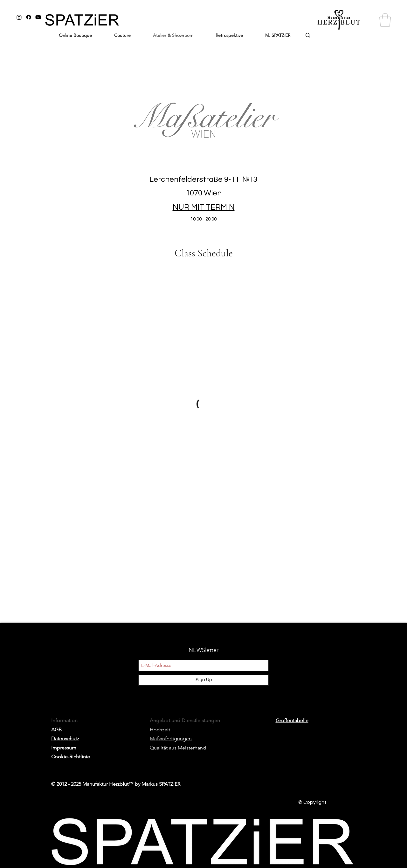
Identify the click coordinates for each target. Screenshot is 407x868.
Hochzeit (160, 730)
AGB (56, 730)
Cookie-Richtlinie (71, 757)
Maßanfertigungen (171, 739)
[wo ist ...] (330, 37)
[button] (385, 20)
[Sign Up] (203, 680)
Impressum (64, 748)
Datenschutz (65, 739)
